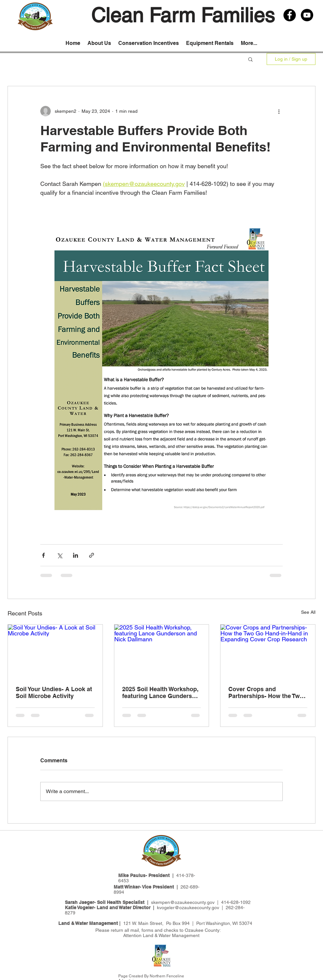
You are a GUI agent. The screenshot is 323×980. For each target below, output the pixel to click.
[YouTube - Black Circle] (307, 15)
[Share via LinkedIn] (76, 555)
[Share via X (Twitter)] (59, 555)
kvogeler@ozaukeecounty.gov (188, 908)
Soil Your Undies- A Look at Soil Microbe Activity (54, 692)
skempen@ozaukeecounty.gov (183, 902)
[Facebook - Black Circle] (290, 15)
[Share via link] (92, 555)
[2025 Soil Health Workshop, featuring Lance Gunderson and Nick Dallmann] (162, 651)
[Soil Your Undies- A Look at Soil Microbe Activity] (55, 651)
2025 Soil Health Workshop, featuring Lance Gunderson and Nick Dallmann (161, 692)
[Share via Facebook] (43, 555)
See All (308, 612)
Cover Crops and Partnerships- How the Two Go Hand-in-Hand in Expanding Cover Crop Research (266, 692)
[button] (250, 59)
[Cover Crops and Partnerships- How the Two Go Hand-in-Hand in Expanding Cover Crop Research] (268, 651)
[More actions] (279, 111)
